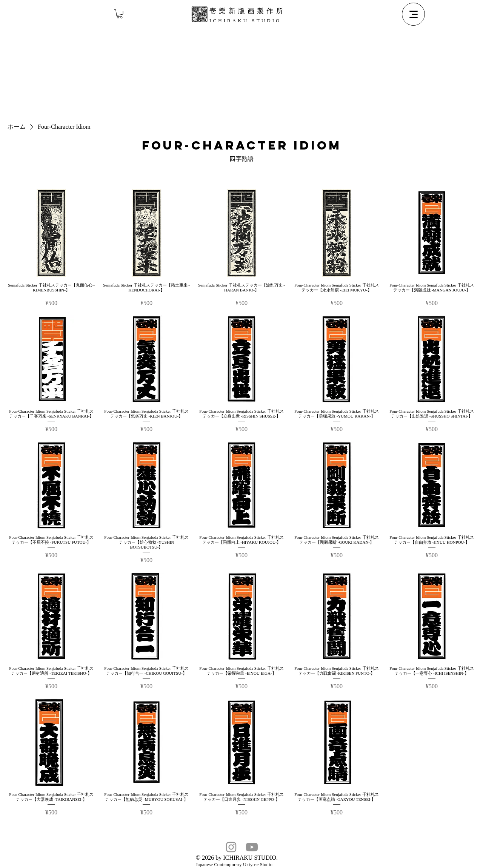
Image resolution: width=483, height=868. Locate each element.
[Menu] (413, 14)
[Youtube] (252, 847)
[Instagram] (231, 847)
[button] (120, 14)
